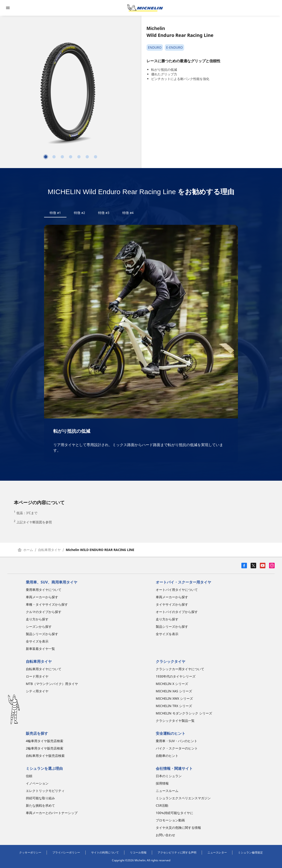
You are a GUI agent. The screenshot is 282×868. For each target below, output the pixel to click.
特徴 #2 (79, 213)
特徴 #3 (104, 213)
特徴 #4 (128, 213)
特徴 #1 (55, 213)
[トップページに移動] (145, 8)
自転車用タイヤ (49, 550)
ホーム (25, 550)
